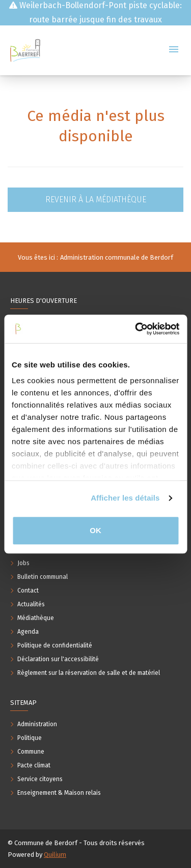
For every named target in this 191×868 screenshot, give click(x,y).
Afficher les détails (125, 498)
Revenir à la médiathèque (96, 199)
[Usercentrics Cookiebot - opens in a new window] (136, 329)
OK (95, 530)
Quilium (55, 855)
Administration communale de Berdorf (117, 257)
